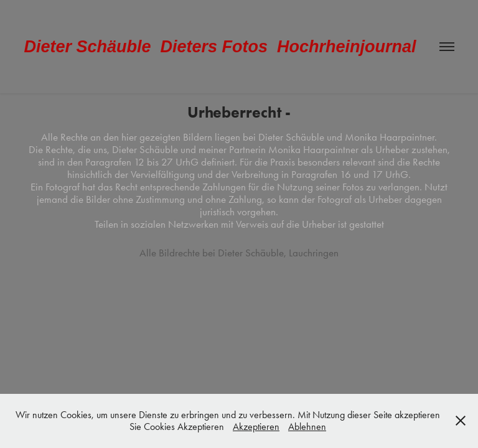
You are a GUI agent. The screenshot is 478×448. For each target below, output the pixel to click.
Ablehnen (307, 427)
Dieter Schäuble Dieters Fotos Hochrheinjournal (220, 47)
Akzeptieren (256, 427)
